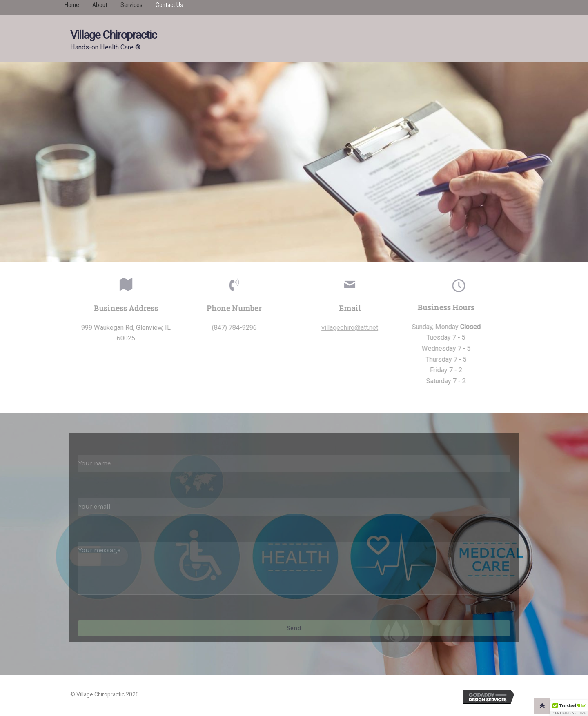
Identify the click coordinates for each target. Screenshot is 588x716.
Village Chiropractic (114, 35)
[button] (569, 708)
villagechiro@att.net (353, 328)
